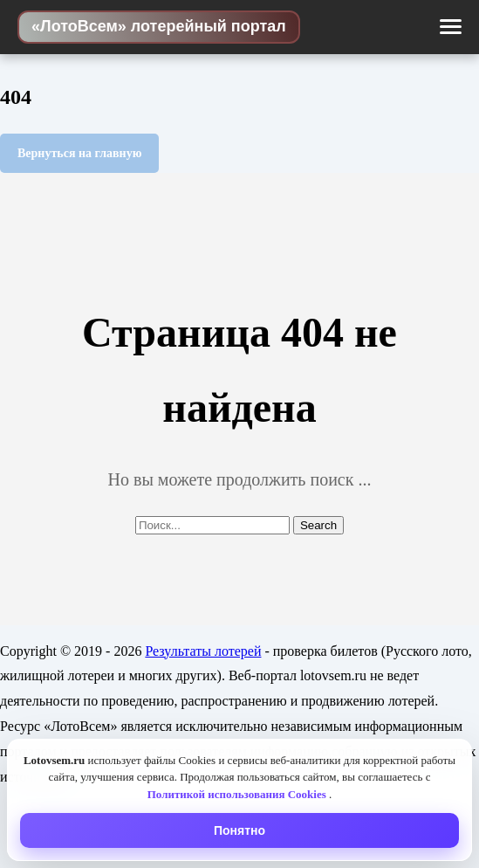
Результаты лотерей (203, 651)
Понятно (239, 830)
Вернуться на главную (79, 153)
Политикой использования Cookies (238, 794)
